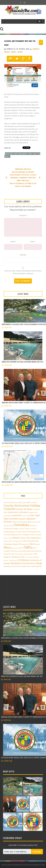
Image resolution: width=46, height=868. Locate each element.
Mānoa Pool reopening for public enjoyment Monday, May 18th (22, 362)
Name (13, 242)
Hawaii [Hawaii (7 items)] (22, 519)
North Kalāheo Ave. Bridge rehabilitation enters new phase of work (24, 482)
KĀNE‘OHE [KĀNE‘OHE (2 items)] (25, 544)
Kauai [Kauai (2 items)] (5, 541)
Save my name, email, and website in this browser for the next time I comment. (23, 272)
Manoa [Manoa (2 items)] (38, 544)
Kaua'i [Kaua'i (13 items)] (16, 538)
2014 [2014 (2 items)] (25, 503)
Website (23, 255)
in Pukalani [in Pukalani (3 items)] (25, 535)
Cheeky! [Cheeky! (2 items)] (34, 503)
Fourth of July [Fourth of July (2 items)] (25, 516)
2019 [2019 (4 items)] (29, 502)
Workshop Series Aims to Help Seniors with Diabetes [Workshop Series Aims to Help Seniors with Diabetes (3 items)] (23, 566)
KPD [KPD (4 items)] (19, 544)
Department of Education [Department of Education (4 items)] (18, 512)
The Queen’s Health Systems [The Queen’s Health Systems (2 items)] (24, 554)
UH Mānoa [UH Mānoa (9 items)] (23, 560)
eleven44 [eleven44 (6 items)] (16, 515)
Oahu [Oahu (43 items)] (28, 547)
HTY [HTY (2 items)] (20, 535)
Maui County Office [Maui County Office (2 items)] (17, 548)
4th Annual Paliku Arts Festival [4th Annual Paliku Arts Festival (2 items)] (13, 503)
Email (33, 242)
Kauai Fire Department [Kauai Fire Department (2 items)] (15, 541)
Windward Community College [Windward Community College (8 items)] (26, 563)
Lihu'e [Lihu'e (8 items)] (32, 544)
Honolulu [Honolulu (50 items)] (21, 525)
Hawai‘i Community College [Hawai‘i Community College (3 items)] (22, 522)
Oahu (20, 52)
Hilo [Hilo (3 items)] (12, 526)
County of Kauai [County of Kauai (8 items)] (24, 509)
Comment (23, 215)
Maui (14, 52)
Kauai (7, 52)
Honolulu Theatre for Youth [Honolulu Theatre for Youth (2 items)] (27, 529)
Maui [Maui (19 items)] (7, 547)
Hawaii (36, 49)
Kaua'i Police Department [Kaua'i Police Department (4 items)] (31, 538)
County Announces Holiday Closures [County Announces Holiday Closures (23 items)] (22, 507)
